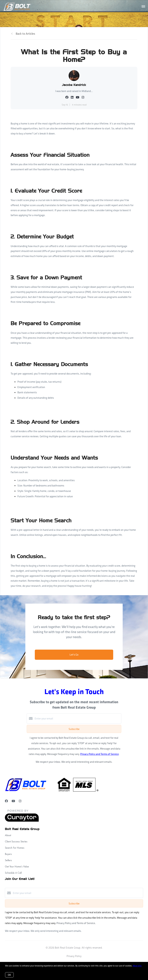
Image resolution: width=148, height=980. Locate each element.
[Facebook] (6, 801)
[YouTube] (13, 801)
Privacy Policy (74, 956)
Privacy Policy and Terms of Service (100, 754)
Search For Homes (15, 848)
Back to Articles (25, 34)
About (8, 835)
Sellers (8, 860)
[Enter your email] (77, 718)
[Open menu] (143, 7)
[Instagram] (20, 801)
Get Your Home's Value (17, 866)
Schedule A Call (13, 873)
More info (137, 966)
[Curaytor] (22, 821)
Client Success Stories (16, 841)
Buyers (8, 854)
